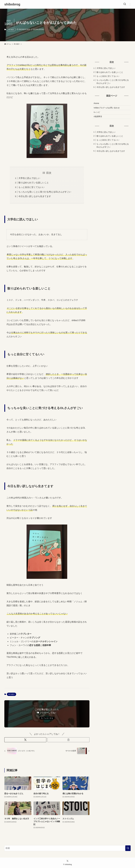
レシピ (98, 115)
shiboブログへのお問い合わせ (108, 110)
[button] (25, 740)
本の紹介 (11, 29)
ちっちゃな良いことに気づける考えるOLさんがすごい (45, 192)
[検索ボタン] (125, 4)
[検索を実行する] (128, 848)
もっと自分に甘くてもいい (31, 187)
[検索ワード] (67, 848)
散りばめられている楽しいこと (34, 183)
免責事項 (99, 121)
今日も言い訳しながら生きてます (35, 196)
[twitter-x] (67, 861)
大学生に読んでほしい (29, 178)
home (98, 104)
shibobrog (12, 4)
